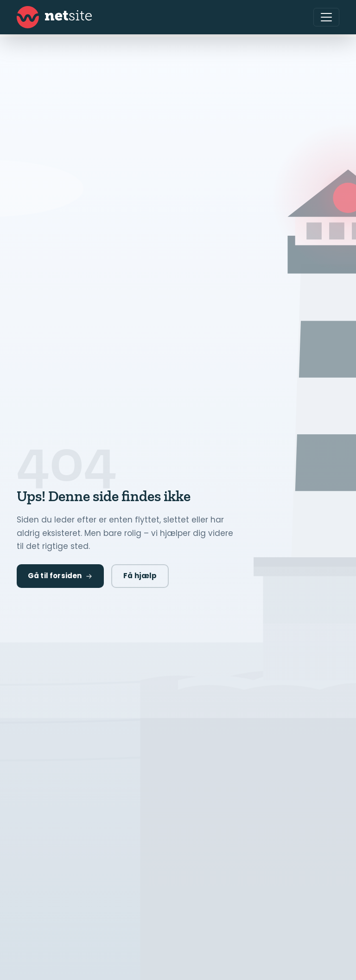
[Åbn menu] (326, 17)
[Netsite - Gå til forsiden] (54, 17)
